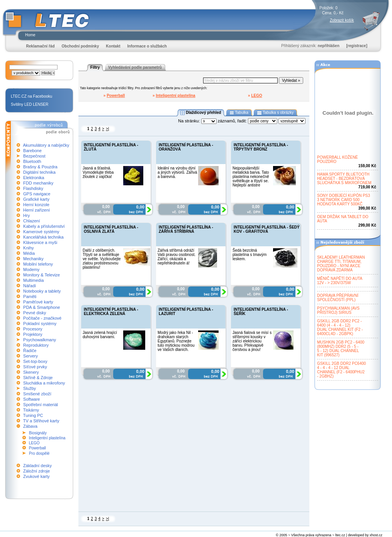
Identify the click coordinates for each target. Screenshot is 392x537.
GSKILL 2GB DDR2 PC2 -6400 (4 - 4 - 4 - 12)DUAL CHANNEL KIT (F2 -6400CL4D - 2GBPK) (340, 327)
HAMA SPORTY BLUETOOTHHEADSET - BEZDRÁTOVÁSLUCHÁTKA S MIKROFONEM (344, 179)
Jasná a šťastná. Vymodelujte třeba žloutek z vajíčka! (98, 172)
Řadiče (30, 351)
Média (29, 253)
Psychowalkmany (40, 340)
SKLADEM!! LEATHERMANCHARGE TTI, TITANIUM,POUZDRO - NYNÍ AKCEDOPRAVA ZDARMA (341, 264)
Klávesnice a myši (40, 242)
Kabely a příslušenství (44, 226)
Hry (26, 215)
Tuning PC (33, 415)
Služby (30, 388)
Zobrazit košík (342, 20)
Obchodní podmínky (81, 46)
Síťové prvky (35, 367)
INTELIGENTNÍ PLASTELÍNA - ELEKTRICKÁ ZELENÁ (111, 312)
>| (107, 129)
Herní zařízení (36, 210)
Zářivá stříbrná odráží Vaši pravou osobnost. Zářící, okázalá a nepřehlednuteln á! (176, 257)
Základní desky (37, 466)
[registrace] (357, 46)
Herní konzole (36, 205)
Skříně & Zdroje (38, 378)
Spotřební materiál (41, 405)
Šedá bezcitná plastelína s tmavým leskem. (249, 255)
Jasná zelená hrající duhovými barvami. (100, 335)
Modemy (31, 269)
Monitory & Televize (42, 275)
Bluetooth (32, 161)
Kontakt (113, 46)
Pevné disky (35, 313)
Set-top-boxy (35, 361)
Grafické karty (36, 199)
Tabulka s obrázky (275, 113)
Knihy (29, 248)
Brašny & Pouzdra (40, 167)
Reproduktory (36, 345)
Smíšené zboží (37, 394)
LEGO (34, 443)
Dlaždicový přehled (201, 113)
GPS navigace (37, 194)
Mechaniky (33, 259)
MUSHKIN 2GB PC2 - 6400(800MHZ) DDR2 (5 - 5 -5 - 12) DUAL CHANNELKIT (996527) (341, 349)
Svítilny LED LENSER (30, 104)
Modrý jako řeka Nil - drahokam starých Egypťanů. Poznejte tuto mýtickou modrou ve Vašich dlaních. (176, 341)
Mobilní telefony (38, 264)
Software (31, 399)
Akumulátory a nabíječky (46, 145)
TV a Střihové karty (41, 421)
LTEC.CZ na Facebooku (31, 96)
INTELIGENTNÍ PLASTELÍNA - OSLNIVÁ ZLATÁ (111, 229)
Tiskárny (31, 410)
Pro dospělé (39, 453)
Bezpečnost (34, 156)
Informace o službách (147, 46)
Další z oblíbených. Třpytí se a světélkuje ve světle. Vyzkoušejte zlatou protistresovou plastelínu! (102, 259)
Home (30, 35)
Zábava (30, 426)
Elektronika (34, 178)
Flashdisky (33, 188)
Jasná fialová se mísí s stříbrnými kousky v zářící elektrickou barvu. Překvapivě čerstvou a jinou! (252, 341)
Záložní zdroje (36, 471)
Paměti (30, 296)
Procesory (33, 329)
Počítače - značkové (42, 318)
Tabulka (239, 113)
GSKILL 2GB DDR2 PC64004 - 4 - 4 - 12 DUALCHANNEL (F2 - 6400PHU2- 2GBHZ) (341, 370)
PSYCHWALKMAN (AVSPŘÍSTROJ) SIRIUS (338, 310)
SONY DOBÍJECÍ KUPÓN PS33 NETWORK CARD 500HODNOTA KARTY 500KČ (344, 200)
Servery (31, 356)
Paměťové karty (38, 302)
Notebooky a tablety (42, 291)
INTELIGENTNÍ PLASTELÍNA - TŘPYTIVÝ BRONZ (261, 147)
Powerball (37, 448)
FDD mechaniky (38, 183)
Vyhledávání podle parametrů (135, 67)
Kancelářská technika (43, 237)
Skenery (31, 372)
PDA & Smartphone (42, 307)
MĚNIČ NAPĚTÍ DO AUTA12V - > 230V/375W (340, 281)
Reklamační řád (41, 46)
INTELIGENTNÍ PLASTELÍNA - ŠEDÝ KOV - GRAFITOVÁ (267, 229)
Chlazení (31, 221)
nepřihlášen (329, 46)
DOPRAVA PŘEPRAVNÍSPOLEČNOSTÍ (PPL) (338, 298)
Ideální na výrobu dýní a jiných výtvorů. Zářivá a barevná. (177, 172)
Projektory (33, 334)
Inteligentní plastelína (47, 438)
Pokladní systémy (40, 324)
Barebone (32, 151)
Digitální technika (39, 172)
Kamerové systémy (41, 232)
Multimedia (33, 280)
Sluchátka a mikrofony (44, 383)
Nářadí (30, 286)
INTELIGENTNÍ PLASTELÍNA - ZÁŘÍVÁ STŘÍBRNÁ (186, 229)
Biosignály (38, 433)
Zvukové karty (36, 476)
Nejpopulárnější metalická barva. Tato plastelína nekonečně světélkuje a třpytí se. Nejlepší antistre (251, 177)
